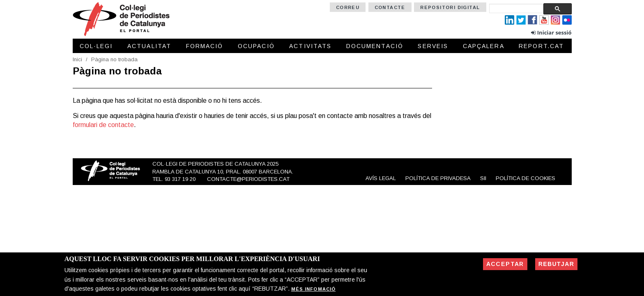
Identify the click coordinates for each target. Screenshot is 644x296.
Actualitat (149, 46)
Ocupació (256, 46)
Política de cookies (526, 178)
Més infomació (313, 289)
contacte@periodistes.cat (248, 179)
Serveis (433, 46)
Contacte (390, 7)
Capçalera (484, 46)
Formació (205, 46)
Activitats (310, 46)
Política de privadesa (438, 178)
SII (483, 178)
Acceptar (505, 264)
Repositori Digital (450, 7)
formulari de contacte (103, 125)
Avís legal (381, 178)
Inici (77, 59)
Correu (348, 7)
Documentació (375, 46)
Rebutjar (556, 264)
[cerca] (516, 8)
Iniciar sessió (554, 32)
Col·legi (96, 46)
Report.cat (541, 46)
